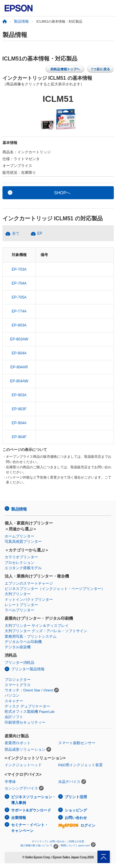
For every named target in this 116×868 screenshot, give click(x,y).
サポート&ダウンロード (31, 810)
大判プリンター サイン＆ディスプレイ (37, 626)
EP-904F (19, 437)
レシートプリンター (21, 605)
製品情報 (21, 21)
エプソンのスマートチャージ (29, 583)
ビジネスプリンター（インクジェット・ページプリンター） (55, 589)
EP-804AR (19, 367)
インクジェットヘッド (23, 765)
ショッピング (76, 810)
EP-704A (19, 283)
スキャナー (14, 701)
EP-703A (19, 269)
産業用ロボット (18, 743)
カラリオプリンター (21, 557)
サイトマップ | (40, 841)
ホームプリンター (19, 536)
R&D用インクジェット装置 (80, 765)
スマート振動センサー (77, 743)
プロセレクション (19, 563)
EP (40, 233)
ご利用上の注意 (75, 841)
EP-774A (19, 311)
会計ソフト (14, 717)
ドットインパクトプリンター (29, 600)
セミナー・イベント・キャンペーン (30, 828)
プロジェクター (18, 680)
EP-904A (19, 423)
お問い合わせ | (58, 841)
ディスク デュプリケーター (27, 706)
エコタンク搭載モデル (23, 568)
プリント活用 (76, 797)
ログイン (77, 825)
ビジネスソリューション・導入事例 (33, 800)
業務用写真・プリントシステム (31, 636)
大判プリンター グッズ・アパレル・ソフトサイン (46, 631)
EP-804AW (19, 381)
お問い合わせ (76, 818)
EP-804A (19, 353)
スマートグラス (18, 685)
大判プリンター (18, 594)
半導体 (10, 782)
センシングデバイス (21, 788)
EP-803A (19, 325)
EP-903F (19, 409)
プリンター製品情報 (28, 669)
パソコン (12, 695)
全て (16, 233)
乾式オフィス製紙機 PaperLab (30, 712)
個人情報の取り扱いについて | (40, 846)
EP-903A (19, 395)
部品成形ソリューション (25, 749)
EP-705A (19, 297)
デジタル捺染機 (18, 647)
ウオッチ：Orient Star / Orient (29, 690)
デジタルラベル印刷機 (23, 642)
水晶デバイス (69, 782)
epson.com (84, 846)
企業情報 (19, 818)
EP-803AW (19, 339)
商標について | (69, 846)
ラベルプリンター (19, 610)
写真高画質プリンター (23, 542)
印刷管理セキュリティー (25, 722)
